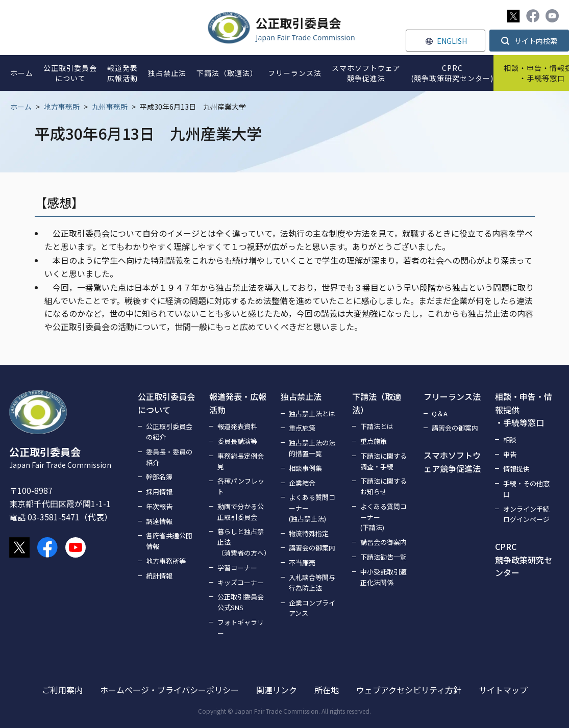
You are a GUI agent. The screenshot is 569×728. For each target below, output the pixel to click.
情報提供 (516, 469)
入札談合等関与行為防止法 (312, 583)
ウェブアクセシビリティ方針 (409, 690)
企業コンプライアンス (312, 608)
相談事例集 (305, 468)
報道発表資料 (237, 426)
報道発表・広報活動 (238, 403)
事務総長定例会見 (241, 461)
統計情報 (159, 576)
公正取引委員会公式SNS (241, 602)
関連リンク (277, 690)
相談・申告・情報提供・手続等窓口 (524, 409)
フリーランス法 (452, 396)
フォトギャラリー (241, 627)
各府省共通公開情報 (169, 541)
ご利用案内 (62, 690)
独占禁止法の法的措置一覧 (312, 448)
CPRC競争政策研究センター (524, 559)
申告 (510, 454)
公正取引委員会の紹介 (169, 432)
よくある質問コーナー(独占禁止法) (312, 508)
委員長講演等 (237, 441)
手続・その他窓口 (526, 489)
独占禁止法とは (312, 413)
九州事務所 (110, 107)
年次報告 (159, 506)
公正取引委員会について (166, 403)
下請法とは (377, 426)
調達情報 (159, 521)
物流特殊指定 (309, 533)
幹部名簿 (159, 477)
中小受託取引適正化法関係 (384, 577)
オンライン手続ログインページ (526, 514)
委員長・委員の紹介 (169, 457)
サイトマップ (503, 690)
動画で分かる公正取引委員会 (241, 512)
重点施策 (302, 428)
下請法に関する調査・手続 (384, 461)
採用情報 (159, 492)
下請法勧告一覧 (384, 557)
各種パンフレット (241, 486)
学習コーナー (237, 568)
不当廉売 (302, 562)
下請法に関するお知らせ (384, 486)
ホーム (21, 107)
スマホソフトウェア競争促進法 (452, 462)
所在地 (327, 690)
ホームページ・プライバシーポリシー (169, 690)
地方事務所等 (166, 561)
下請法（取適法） (377, 403)
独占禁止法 (301, 396)
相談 (510, 440)
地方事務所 (62, 107)
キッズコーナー (241, 582)
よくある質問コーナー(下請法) (384, 517)
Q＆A (440, 413)
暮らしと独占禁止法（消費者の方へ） (243, 542)
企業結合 (302, 483)
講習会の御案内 (312, 548)
